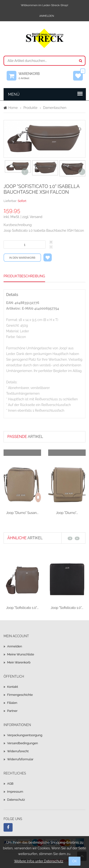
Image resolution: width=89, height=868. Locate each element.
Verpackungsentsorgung (25, 735)
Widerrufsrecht (18, 751)
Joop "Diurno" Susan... (22, 513)
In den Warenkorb (22, 258)
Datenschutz (16, 800)
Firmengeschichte (20, 695)
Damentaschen (55, 108)
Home (13, 108)
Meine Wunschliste (21, 654)
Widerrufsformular (20, 759)
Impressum (15, 792)
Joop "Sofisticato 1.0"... (22, 608)
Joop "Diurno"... (67, 513)
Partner (12, 711)
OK (75, 861)
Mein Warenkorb (19, 662)
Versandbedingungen (23, 743)
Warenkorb (31, 76)
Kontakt (13, 687)
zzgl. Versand (32, 217)
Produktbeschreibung (24, 276)
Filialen (12, 703)
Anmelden (47, 16)
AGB (10, 784)
